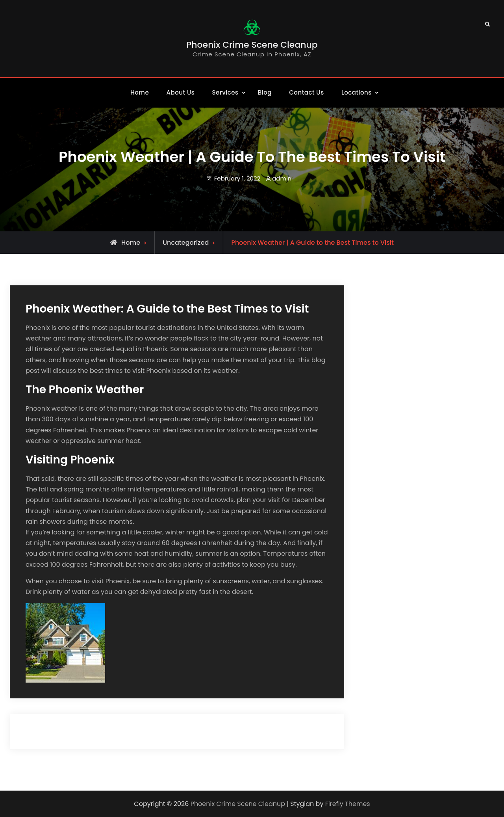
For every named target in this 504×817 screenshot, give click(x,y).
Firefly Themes (348, 804)
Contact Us (307, 92)
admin (282, 178)
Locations (357, 92)
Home (140, 92)
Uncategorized (186, 243)
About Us (181, 92)
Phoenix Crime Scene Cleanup (252, 45)
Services (225, 92)
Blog (265, 92)
